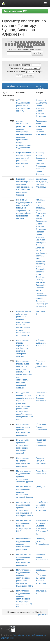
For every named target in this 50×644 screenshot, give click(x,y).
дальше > (42, 89)
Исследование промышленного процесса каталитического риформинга (23, 430)
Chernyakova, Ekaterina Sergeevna (41, 298)
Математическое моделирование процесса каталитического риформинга (23, 544)
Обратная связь (8, 638)
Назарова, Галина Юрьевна (41, 106)
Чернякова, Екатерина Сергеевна (41, 242)
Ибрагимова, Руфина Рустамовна (41, 427)
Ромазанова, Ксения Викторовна (41, 443)
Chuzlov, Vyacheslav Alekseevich (41, 282)
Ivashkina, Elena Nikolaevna (40, 258)
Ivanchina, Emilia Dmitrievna (40, 274)
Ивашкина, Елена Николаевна (41, 202)
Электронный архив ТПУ (15, 11)
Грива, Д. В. (41, 487)
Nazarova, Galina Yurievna (40, 290)
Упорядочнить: (16, 68)
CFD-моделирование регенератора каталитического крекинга (23, 106)
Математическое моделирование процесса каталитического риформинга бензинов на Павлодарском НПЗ (25, 578)
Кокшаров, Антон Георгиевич (41, 210)
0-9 (17, 42)
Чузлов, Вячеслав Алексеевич (41, 114)
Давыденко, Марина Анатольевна (42, 557)
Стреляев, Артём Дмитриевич (41, 364)
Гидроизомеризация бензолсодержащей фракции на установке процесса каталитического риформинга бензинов (25, 187)
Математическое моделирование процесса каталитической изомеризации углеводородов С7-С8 (24, 599)
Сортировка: (15, 65)
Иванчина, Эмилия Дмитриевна (41, 218)
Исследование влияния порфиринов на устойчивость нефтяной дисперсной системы (23, 348)
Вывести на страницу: (18, 72)
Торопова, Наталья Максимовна (41, 461)
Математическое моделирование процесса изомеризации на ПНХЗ (24, 526)
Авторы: (39, 72)
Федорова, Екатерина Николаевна (41, 343)
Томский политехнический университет (29, 635)
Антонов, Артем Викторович (41, 155)
